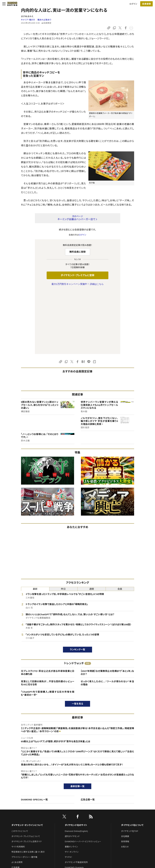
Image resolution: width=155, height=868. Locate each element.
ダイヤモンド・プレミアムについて (26, 772)
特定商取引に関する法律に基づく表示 (28, 788)
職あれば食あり (44, 20)
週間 (92, 525)
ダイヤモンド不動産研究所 (76, 798)
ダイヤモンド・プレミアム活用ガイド (27, 777)
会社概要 (125, 772)
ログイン (133, 4)
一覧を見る (77, 640)
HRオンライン (71, 814)
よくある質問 (17, 798)
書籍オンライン (71, 783)
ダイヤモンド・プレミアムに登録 (77, 275)
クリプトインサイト (73, 819)
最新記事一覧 (78, 722)
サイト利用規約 (18, 783)
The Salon (69, 809)
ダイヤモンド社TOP (130, 767)
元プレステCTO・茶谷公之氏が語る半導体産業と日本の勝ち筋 (48, 608)
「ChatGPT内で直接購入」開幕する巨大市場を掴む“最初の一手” (48, 629)
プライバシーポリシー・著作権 (24, 793)
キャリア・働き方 (28, 20)
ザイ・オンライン (72, 788)
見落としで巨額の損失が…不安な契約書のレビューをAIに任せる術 (48, 619)
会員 (120, 525)
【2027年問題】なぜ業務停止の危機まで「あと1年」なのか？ (107, 608)
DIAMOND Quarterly (74, 803)
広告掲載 (15, 803)
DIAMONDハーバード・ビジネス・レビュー (83, 777)
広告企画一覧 (88, 735)
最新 (35, 525)
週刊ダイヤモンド (72, 772)
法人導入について (19, 814)
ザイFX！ (69, 793)
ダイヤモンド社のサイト (76, 761)
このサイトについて (20, 767)
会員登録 (146, 4)
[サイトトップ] (11, 4)
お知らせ (125, 783)
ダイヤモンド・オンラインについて (27, 761)
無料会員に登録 (77, 252)
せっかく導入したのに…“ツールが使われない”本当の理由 (107, 619)
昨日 (63, 525)
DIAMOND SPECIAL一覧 (34, 735)
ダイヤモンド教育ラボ (74, 824)
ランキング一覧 (77, 585)
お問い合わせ (17, 809)
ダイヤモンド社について (132, 761)
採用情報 (125, 777)
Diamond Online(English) (76, 767)
